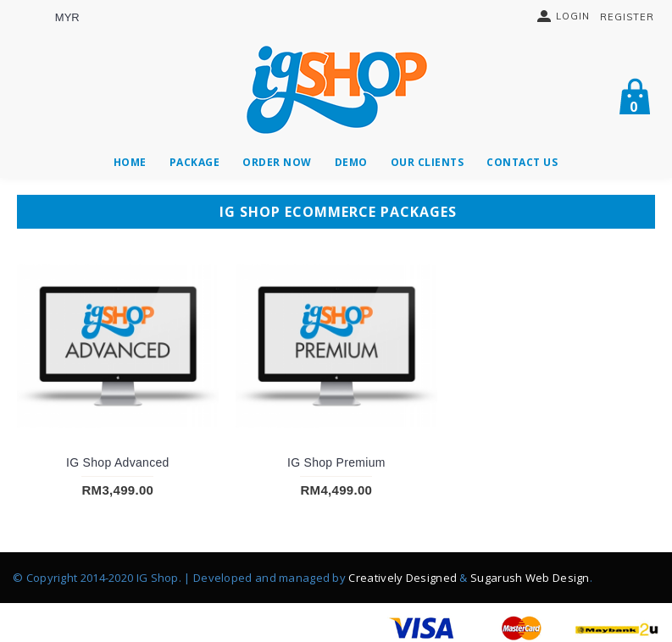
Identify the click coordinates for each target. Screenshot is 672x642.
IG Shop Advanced (118, 462)
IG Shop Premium (336, 462)
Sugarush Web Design (530, 578)
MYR (67, 17)
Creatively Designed (403, 578)
